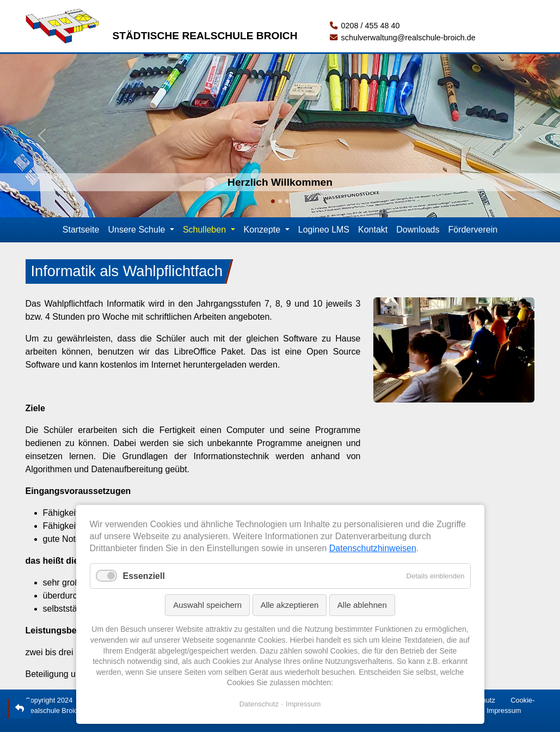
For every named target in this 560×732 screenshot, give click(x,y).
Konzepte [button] (263, 230)
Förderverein (473, 230)
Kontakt (373, 230)
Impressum (504, 710)
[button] (42, 136)
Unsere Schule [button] (137, 230)
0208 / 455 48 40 (365, 26)
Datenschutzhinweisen (373, 548)
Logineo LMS (324, 230)
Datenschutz (259, 704)
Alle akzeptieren (290, 605)
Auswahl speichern (207, 605)
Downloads (418, 230)
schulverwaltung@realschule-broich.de (402, 38)
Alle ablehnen (362, 605)
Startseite (81, 230)
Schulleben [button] (206, 230)
